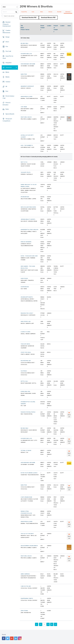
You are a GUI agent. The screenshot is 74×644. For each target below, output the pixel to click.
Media (7, 72)
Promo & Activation (6, 104)
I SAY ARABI (24, 107)
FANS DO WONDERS (26, 242)
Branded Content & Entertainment (7, 24)
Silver (42, 12)
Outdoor (8, 82)
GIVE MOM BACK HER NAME (28, 64)
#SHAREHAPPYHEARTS (27, 297)
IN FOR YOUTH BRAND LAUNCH (29, 473)
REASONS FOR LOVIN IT (27, 313)
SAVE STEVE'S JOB (26, 322)
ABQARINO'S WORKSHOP (27, 86)
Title (22, 26)
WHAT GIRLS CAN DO (26, 117)
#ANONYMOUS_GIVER (27, 97)
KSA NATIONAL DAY (26, 361)
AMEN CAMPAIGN (25, 574)
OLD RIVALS (24, 371)
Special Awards (10, 114)
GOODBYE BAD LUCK (26, 54)
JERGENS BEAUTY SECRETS (28, 219)
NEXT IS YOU (24, 162)
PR (6, 87)
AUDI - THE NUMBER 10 (27, 145)
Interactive (9, 67)
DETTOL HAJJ (24, 381)
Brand (22, 28)
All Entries (68, 12)
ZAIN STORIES (24, 611)
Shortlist (59, 12)
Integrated (8, 63)
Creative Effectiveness (6, 32)
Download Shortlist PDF (29, 18)
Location (49, 26)
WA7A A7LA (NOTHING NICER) (28, 207)
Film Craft (8, 51)
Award (69, 26)
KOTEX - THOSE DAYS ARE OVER (29, 256)
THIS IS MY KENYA (25, 344)
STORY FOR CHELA (26, 352)
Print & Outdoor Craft (8, 97)
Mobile (7, 77)
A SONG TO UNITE (25, 332)
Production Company (56, 29)
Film (7, 47)
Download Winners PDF (48, 18)
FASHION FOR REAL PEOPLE (28, 412)
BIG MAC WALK (24, 43)
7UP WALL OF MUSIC (26, 451)
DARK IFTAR (24, 74)
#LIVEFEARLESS (25, 287)
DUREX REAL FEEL (25, 392)
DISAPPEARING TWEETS (27, 598)
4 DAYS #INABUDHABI (26, 497)
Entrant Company (43, 28)
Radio (7, 109)
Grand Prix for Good (8, 57)
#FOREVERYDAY (25, 197)
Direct (7, 42)
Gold (33, 12)
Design (8, 37)
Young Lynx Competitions (7, 120)
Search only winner (9, 16)
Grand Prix (24, 12)
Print (7, 91)
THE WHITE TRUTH (26, 172)
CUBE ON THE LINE (26, 586)
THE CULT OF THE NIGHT (27, 534)
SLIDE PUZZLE (24, 278)
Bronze (50, 12)
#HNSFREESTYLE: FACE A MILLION (29, 230)
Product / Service (25, 30)
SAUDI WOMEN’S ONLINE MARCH (29, 546)
